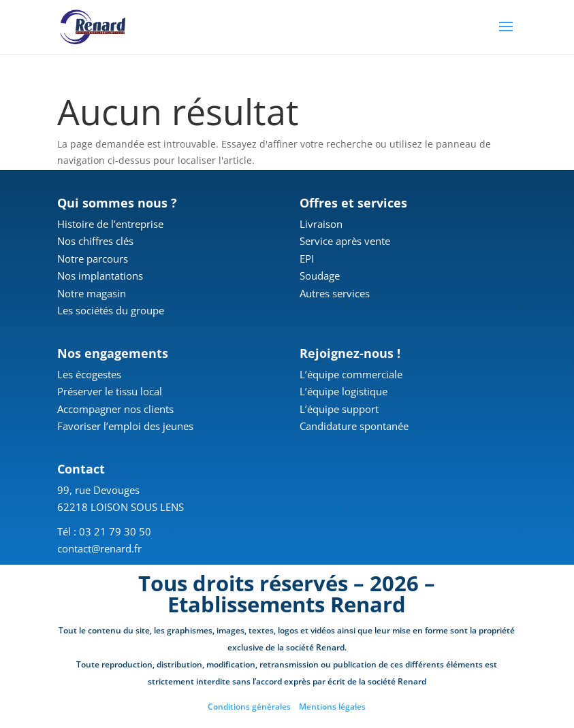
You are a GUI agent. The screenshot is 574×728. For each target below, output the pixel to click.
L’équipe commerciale (351, 374)
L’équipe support (339, 409)
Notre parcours (93, 259)
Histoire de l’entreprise (110, 224)
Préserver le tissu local (110, 391)
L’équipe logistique (344, 391)
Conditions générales (249, 707)
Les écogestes (89, 374)
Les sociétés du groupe (111, 310)
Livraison (321, 224)
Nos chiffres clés (95, 241)
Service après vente (345, 241)
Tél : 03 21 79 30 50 (104, 531)
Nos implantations (100, 276)
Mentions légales (332, 707)
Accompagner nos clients (115, 409)
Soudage (320, 276)
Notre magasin (92, 293)
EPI (307, 259)
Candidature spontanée (354, 426)
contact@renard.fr (99, 548)
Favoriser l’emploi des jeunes (125, 426)
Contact (81, 469)
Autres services (335, 293)
